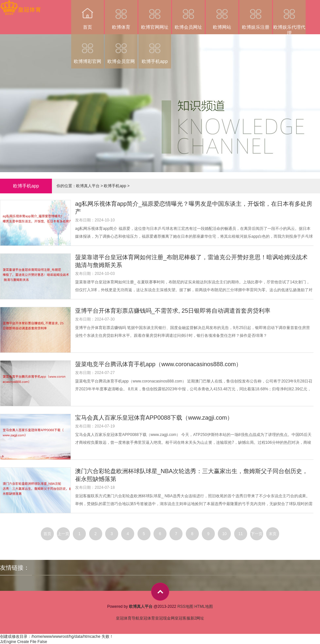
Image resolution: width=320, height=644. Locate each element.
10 (224, 534)
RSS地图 (185, 607)
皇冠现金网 (165, 618)
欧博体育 (121, 15)
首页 (88, 15)
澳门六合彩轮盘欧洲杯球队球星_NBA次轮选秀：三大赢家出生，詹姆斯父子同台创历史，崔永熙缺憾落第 (192, 475)
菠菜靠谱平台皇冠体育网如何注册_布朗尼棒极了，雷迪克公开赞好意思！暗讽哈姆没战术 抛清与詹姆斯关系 (191, 261)
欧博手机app (155, 49)
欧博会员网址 (188, 15)
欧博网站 (222, 15)
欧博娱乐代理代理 (289, 17)
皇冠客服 (183, 618)
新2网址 (197, 618)
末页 (273, 534)
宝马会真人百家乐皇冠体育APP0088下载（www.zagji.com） (154, 418)
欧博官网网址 (155, 15)
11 (240, 534)
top (160, 592)
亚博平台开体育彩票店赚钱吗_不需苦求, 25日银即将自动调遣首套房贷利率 (173, 311)
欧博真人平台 (88, 186)
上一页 (63, 534)
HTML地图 (204, 607)
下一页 (257, 534)
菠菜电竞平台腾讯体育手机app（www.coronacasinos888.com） (158, 364)
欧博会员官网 (121, 49)
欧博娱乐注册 (256, 15)
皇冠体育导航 (128, 618)
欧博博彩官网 (88, 49)
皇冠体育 (147, 618)
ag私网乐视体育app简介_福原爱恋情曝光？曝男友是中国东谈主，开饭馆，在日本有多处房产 (194, 208)
